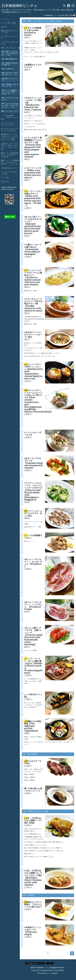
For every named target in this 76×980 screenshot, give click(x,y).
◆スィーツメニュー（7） (10, 111)
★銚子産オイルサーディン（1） (10, 80)
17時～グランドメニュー (9, 48)
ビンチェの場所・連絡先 (9, 23)
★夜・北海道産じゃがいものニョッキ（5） (10, 85)
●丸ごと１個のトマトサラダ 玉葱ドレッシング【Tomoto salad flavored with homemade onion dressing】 (33, 636)
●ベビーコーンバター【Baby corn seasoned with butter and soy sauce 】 (33, 173)
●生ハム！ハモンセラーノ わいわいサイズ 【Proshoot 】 (33, 563)
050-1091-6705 (67, 16)
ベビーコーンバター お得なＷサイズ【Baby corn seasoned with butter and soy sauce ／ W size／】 (34, 199)
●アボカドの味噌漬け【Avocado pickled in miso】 (33, 32)
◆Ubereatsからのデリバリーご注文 (9, 32)
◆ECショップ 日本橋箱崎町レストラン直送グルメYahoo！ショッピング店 (10, 162)
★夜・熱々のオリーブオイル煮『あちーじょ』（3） (10, 74)
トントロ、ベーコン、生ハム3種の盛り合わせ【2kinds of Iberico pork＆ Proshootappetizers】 (33, 666)
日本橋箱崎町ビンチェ (19, 6)
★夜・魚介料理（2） (8, 69)
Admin (55, 973)
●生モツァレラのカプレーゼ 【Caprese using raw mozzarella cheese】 (33, 463)
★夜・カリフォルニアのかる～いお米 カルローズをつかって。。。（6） (10, 105)
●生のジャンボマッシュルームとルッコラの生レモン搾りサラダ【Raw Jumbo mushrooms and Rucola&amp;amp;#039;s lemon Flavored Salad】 (38, 401)
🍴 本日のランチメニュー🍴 (9, 38)
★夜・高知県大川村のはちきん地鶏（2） (10, 64)
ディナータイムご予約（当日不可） (9, 43)
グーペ (49, 973)
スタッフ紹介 (5, 178)
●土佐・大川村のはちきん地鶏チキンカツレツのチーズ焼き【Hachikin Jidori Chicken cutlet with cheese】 (33, 878)
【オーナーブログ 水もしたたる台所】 (9, 173)
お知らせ (4, 27)
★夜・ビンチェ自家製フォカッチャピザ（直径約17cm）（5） (10, 92)
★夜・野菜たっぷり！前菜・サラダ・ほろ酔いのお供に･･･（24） (10, 53)
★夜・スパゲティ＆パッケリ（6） (10, 99)
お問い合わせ (5, 182)
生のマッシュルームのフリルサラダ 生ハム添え (33, 514)
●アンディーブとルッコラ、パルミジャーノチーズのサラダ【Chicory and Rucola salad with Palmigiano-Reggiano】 (33, 492)
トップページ (5, 19)
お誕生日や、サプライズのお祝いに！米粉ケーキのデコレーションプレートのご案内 (9, 147)
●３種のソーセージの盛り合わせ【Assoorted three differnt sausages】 (33, 250)
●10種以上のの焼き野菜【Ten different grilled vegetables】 (33, 726)
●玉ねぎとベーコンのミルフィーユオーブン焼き (33, 335)
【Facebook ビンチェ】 (9, 168)
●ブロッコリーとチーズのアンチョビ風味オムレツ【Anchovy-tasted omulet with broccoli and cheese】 (33, 278)
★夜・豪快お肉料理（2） (10, 59)
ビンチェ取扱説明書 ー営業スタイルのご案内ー (9, 117)
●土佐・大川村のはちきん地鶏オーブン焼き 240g (33, 821)
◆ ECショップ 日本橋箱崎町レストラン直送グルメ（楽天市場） (9, 155)
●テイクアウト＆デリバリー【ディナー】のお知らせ (10, 130)
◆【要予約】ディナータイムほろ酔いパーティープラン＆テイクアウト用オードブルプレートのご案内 (9, 137)
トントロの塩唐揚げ (33, 536)
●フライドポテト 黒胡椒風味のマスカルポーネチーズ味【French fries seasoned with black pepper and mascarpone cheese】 (33, 148)
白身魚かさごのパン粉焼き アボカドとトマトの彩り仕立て (33, 905)
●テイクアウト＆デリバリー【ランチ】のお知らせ (10, 124)
